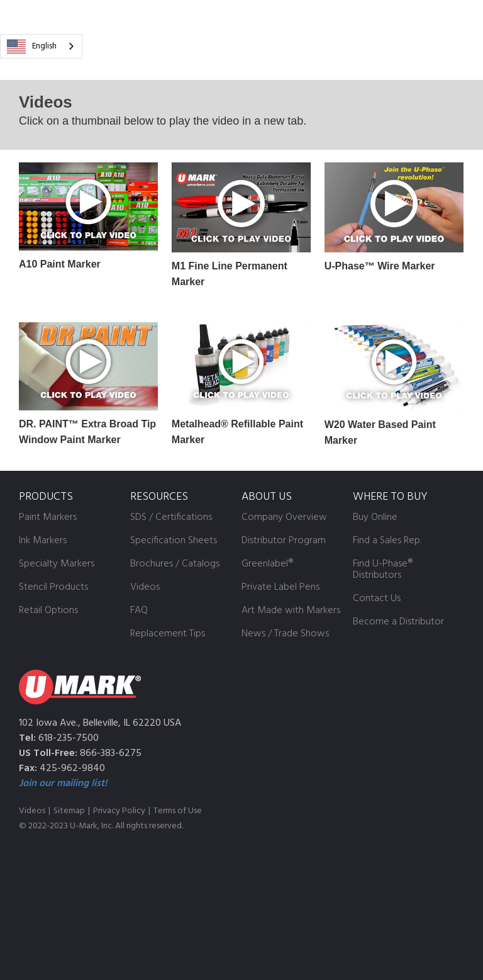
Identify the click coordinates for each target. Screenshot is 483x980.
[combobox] (41, 46)
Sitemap (69, 811)
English (32, 47)
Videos (32, 811)
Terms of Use (178, 811)
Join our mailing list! (63, 784)
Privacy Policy (119, 811)
